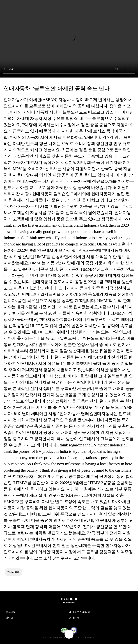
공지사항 (10, 612)
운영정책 (74, 618)
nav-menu (69, 634)
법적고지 (10, 618)
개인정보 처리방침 (79, 612)
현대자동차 (13, 572)
